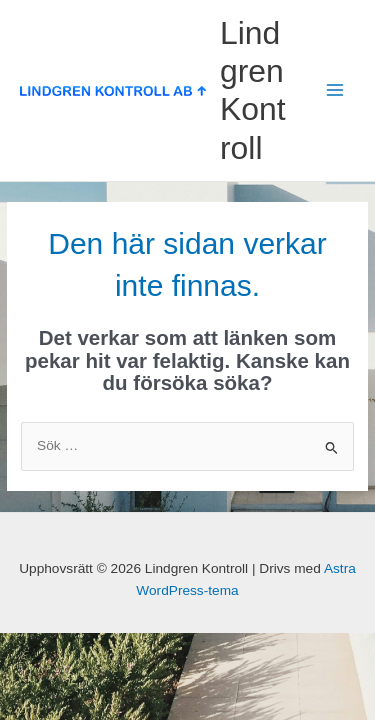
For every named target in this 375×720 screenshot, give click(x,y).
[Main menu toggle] (335, 90)
